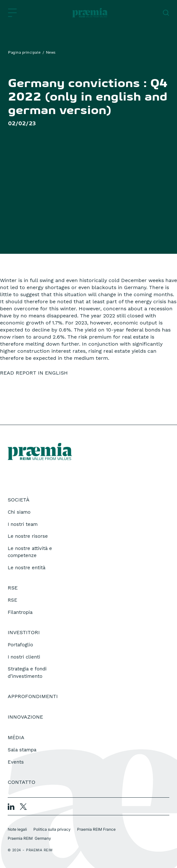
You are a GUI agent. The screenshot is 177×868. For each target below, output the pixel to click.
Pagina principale (24, 53)
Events (16, 762)
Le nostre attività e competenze (30, 552)
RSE (13, 600)
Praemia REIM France (96, 829)
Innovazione (25, 717)
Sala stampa (22, 750)
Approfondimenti (33, 696)
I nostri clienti (24, 657)
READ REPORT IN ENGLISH (34, 373)
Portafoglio (20, 645)
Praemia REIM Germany (29, 838)
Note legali (17, 829)
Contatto (22, 782)
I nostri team (23, 524)
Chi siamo (19, 512)
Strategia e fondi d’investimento (27, 673)
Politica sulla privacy (52, 829)
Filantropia (20, 612)
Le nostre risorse (28, 536)
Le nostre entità (27, 568)
